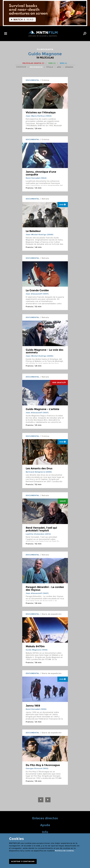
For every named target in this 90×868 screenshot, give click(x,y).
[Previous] (41, 800)
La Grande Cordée (37, 290)
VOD (52, 63)
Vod (63, 501)
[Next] (48, 800)
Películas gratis (33, 63)
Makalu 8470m (35, 646)
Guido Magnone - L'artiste (42, 409)
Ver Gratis (59, 382)
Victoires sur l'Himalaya (41, 112)
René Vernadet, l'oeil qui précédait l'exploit (41, 529)
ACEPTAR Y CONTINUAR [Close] (23, 861)
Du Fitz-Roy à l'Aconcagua (43, 765)
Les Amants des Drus (39, 468)
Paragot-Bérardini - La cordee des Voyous (45, 588)
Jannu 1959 (33, 706)
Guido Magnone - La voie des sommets (45, 351)
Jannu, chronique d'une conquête (41, 173)
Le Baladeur (33, 231)
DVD (63, 63)
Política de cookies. (65, 851)
